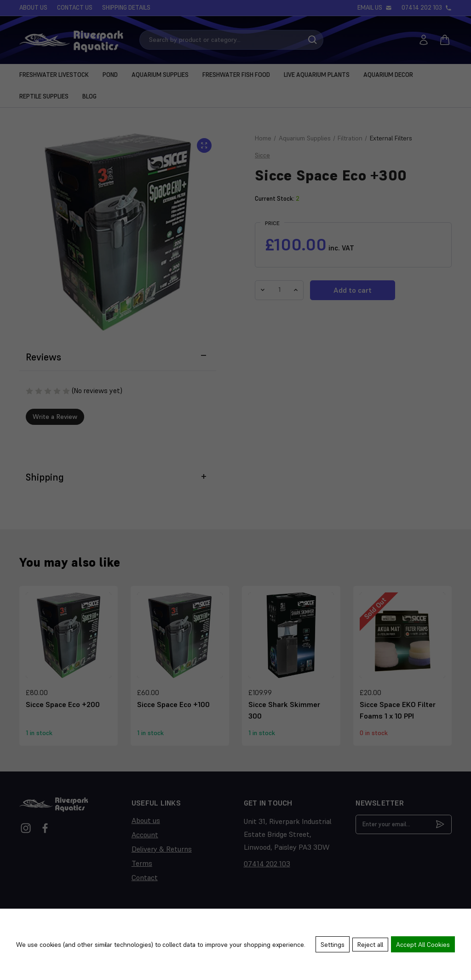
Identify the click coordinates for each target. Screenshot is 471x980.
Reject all (369, 945)
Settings (331, 945)
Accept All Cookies (423, 945)
